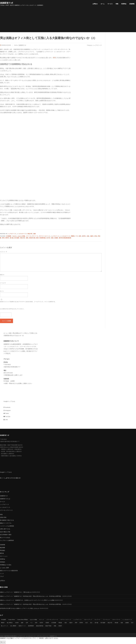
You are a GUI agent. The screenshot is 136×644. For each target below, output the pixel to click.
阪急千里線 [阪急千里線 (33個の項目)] (48, 626)
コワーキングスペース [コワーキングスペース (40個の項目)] (52, 620)
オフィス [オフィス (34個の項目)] (42, 620)
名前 (2, 275)
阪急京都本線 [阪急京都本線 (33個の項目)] (40, 626)
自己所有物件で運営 (6, 535)
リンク (2, 574)
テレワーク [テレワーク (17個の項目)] (97, 620)
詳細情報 (132, 4)
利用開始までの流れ (6, 565)
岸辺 (96, 236)
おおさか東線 (21, 236)
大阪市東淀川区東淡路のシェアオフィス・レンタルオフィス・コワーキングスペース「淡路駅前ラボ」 (31, 636)
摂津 (3, 238)
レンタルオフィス (22, 234)
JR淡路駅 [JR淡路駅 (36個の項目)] (3, 620)
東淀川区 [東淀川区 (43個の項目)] (110, 623)
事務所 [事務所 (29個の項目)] (3, 623)
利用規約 (3, 562)
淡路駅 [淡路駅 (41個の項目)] (127, 623)
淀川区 (48, 238)
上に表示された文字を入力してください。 (12, 309)
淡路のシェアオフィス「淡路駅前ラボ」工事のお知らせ (16, 593)
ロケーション (4, 557)
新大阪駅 (17, 238)
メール (3, 283)
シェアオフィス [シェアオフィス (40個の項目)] (77, 620)
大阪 (88, 236)
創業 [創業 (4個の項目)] (22, 623)
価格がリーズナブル (6, 524)
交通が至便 (3, 518)
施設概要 (3, 548)
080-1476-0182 (11, 478)
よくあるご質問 (4, 568)
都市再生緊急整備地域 (65, 238)
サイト (2, 292)
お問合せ (95, 4)
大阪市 (92, 236)
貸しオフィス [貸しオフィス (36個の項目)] (5, 626)
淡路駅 (56, 238)
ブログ (2, 577)
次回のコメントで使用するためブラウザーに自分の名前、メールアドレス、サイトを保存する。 (28, 302)
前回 (54, 58)
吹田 (80, 236)
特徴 (117, 4)
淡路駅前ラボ (7, 3)
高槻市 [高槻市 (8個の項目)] (60, 626)
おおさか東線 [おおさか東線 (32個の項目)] (33, 620)
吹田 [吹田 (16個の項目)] (36, 623)
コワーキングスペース (32, 236)
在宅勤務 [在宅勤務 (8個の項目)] (54, 623)
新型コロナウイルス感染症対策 (9, 571)
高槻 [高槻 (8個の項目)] (55, 626)
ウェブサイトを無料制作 (7, 541)
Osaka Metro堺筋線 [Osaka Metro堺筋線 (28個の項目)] (22, 620)
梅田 (37, 238)
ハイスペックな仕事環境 (7, 526)
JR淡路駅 (8, 236)
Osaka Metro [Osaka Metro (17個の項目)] (12, 620)
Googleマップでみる (9, 402)
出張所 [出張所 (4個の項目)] (17, 623)
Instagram (7, 411)
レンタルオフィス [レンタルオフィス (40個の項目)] (127, 620)
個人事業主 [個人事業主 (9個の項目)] (10, 623)
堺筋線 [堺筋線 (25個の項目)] (60, 623)
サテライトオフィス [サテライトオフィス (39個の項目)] (66, 620)
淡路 (35, 234)
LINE (6, 420)
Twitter (6, 414)
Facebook (7, 408)
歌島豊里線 (43, 238)
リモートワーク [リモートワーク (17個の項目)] (116, 620)
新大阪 (12, 238)
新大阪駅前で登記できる (7, 521)
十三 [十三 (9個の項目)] (31, 623)
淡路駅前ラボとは (5, 499)
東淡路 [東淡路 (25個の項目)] (116, 623)
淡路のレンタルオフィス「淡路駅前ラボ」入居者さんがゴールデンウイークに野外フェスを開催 (27, 601)
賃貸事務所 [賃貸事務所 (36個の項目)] (31, 626)
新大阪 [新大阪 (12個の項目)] (96, 623)
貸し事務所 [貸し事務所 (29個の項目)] (13, 626)
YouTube (7, 417)
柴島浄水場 (32, 238)
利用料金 (124, 4)
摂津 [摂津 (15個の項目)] (76, 623)
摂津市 (7, 238)
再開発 (73, 236)
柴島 (27, 238)
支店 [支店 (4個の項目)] (87, 623)
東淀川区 (30, 234)
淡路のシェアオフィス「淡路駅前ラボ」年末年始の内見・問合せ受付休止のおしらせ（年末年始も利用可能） (31, 597)
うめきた (14, 236)
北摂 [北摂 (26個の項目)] (27, 623)
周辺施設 (3, 551)
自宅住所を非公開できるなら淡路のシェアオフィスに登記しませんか (20, 609)
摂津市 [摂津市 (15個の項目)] (81, 623)
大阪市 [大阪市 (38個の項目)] (71, 623)
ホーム (103, 4)
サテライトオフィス (45, 236)
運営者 (2, 554)
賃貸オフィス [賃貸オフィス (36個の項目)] (22, 626)
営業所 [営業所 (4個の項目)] (47, 623)
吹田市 (84, 236)
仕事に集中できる (5, 529)
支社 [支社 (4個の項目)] (91, 623)
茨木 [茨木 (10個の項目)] (132, 623)
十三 (77, 236)
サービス (110, 4)
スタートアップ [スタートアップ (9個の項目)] (88, 620)
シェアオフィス (97, 46)
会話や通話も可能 (5, 532)
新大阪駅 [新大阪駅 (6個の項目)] (103, 623)
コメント (4, 252)
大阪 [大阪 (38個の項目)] (65, 623)
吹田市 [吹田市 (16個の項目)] (41, 623)
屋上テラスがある (5, 538)
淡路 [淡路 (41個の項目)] (122, 623)
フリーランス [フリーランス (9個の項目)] (106, 620)
